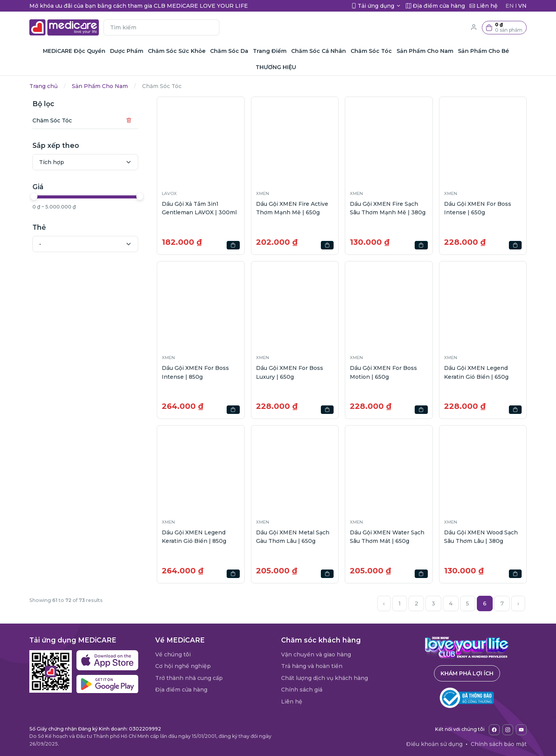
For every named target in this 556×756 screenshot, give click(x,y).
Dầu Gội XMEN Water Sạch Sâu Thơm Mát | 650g (387, 537)
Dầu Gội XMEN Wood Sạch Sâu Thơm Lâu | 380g (481, 537)
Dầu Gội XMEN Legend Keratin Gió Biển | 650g (476, 372)
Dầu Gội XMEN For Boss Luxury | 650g (290, 372)
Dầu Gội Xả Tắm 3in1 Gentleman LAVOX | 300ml (199, 208)
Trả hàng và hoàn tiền (312, 666)
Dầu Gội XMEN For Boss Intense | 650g (478, 208)
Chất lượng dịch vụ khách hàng (325, 678)
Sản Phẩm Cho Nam (100, 86)
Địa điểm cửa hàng (181, 690)
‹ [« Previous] (384, 603)
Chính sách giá (302, 690)
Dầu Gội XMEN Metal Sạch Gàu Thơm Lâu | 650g (293, 537)
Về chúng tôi (173, 654)
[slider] (34, 197)
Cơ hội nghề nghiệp (183, 666)
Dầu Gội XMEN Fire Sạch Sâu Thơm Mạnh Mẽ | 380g (388, 208)
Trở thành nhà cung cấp (189, 678)
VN (522, 6)
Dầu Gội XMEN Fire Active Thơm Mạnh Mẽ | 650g (292, 208)
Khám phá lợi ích (467, 673)
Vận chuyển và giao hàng (316, 654)
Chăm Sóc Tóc (52, 120)
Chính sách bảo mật (499, 744)
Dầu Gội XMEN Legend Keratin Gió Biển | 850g (194, 537)
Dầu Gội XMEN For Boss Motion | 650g (383, 372)
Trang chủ (43, 86)
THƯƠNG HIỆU (276, 67)
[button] (504, 28)
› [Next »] (518, 603)
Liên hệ (292, 702)
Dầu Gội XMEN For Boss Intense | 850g (195, 372)
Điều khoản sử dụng (434, 744)
